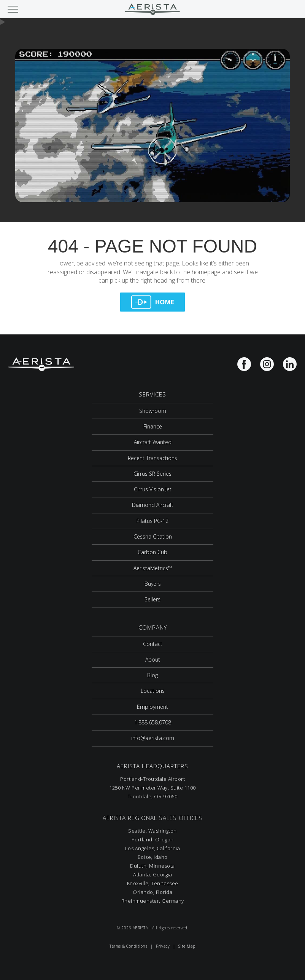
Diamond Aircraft (153, 505)
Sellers (152, 599)
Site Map (187, 946)
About (153, 659)
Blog (152, 675)
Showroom (153, 411)
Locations (153, 691)
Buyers (153, 584)
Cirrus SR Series (152, 474)
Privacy (163, 946)
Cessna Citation (153, 536)
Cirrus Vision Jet (153, 489)
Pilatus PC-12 (152, 521)
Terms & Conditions (128, 946)
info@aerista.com (153, 738)
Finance (153, 426)
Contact (153, 644)
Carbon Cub (152, 552)
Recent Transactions (152, 458)
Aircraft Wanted (153, 442)
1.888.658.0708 (153, 722)
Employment (152, 707)
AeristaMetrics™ (153, 568)
